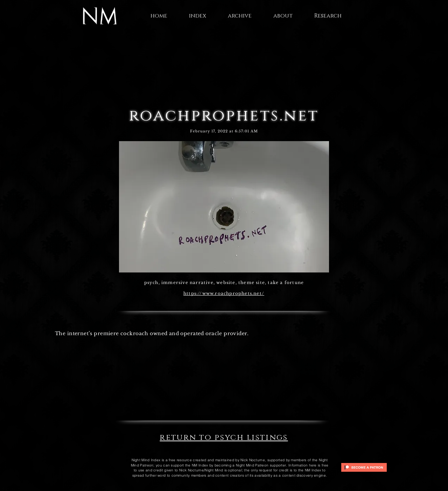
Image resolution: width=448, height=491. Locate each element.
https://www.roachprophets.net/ (224, 293)
